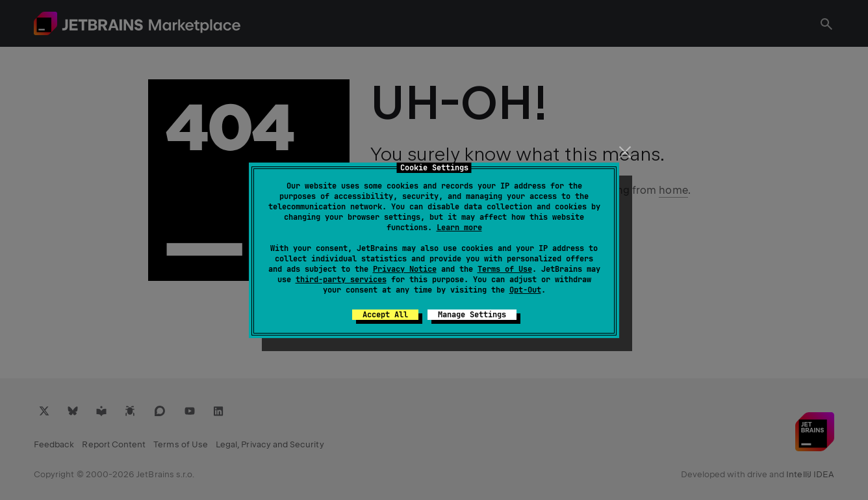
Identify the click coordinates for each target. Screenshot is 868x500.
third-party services (341, 280)
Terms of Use (505, 269)
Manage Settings (472, 315)
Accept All (385, 315)
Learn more (459, 228)
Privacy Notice (405, 269)
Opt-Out (525, 290)
